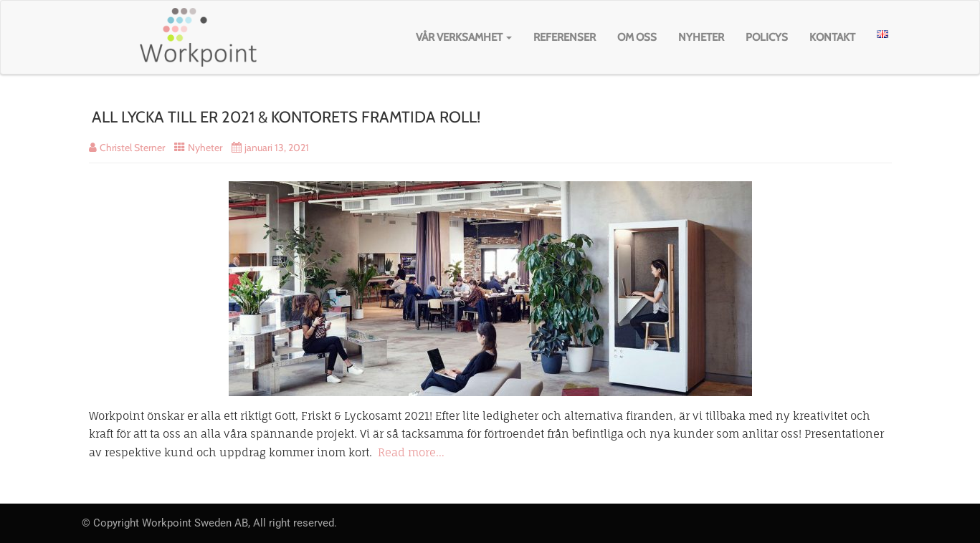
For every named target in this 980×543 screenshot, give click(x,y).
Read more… (411, 452)
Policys (767, 37)
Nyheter (701, 37)
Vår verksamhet (464, 37)
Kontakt (832, 37)
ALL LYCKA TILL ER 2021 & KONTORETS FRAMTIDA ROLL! (286, 117)
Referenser (565, 37)
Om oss (637, 37)
